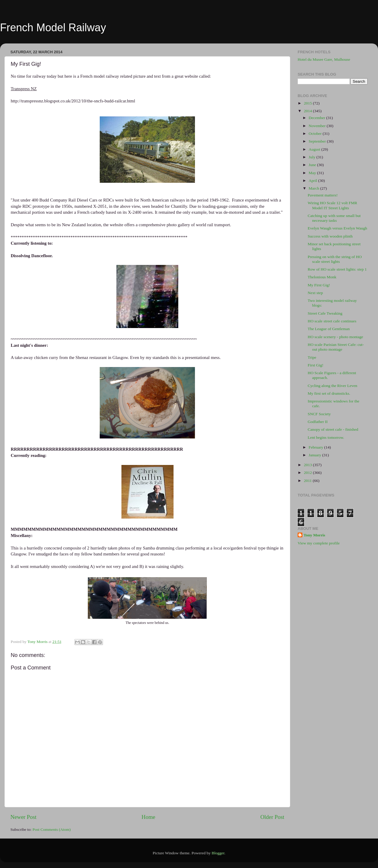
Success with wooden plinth (330, 236)
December (317, 118)
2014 (308, 111)
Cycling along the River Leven (332, 386)
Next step (315, 293)
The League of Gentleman (329, 329)
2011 (308, 481)
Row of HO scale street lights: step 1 (337, 269)
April (313, 181)
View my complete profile (319, 543)
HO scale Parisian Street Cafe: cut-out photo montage (336, 347)
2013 (308, 465)
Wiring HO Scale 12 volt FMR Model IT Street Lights (332, 205)
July (313, 157)
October (316, 134)
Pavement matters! (323, 195)
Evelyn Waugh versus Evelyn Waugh (338, 228)
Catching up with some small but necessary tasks (334, 218)
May (313, 173)
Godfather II (318, 422)
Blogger (218, 853)
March (314, 188)
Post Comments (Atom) (51, 829)
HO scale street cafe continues (332, 321)
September (318, 141)
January (315, 455)
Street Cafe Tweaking (325, 313)
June (313, 165)
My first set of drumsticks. (329, 393)
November (318, 126)
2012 (308, 473)
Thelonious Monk (322, 277)
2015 (308, 103)
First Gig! (316, 365)
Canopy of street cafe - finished (333, 429)
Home (149, 817)
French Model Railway (53, 28)
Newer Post (24, 817)
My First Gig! (319, 285)
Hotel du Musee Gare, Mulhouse (324, 59)
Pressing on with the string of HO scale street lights (335, 259)
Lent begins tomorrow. (326, 437)
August (315, 149)
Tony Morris (314, 535)
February (316, 447)
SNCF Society (319, 414)
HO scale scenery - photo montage (335, 337)
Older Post (272, 817)
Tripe (312, 357)
